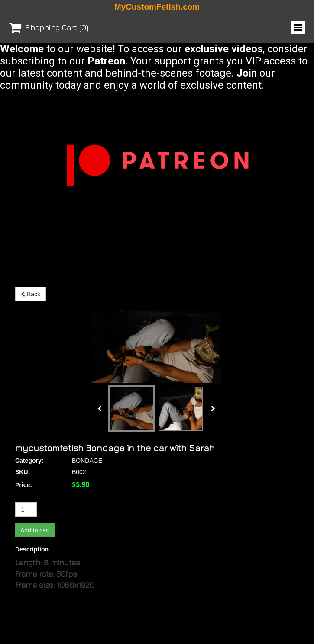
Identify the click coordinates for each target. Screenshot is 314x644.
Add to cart (35, 457)
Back (31, 294)
